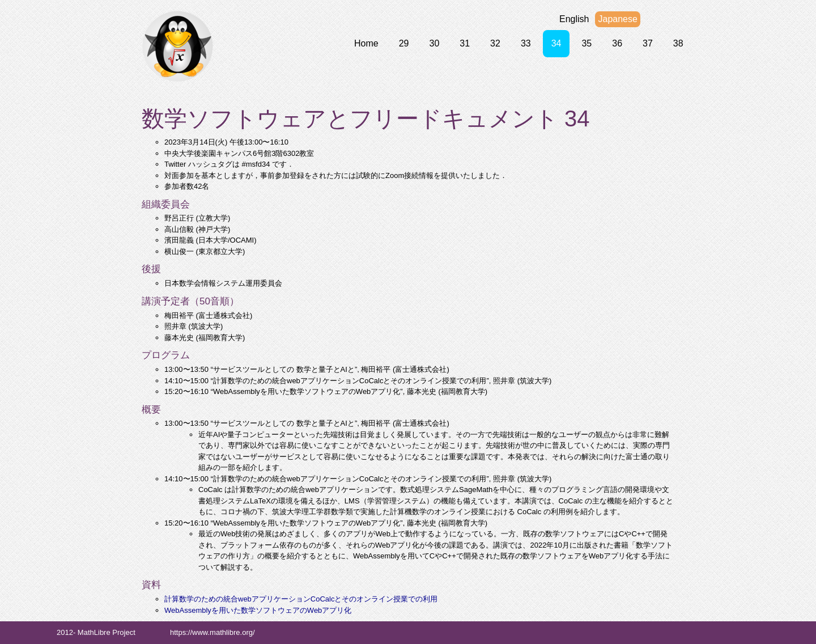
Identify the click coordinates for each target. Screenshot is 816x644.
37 (648, 43)
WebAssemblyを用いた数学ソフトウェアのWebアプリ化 (258, 610)
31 (465, 43)
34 (556, 43)
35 (586, 43)
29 (404, 43)
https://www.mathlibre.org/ (212, 632)
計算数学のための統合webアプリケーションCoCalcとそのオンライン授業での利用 (301, 599)
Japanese (617, 19)
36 (617, 43)
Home (366, 43)
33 (526, 43)
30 (434, 43)
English (574, 19)
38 (678, 43)
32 (495, 43)
